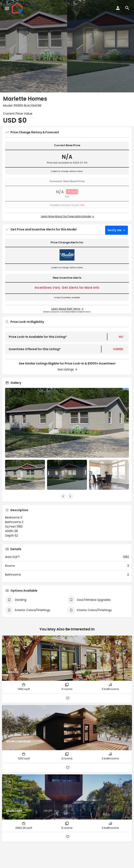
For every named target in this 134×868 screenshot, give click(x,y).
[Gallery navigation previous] (64, 496)
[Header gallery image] (34, 46)
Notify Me (115, 230)
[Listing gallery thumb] (67, 423)
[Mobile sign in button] (118, 8)
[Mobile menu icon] (7, 8)
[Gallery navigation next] (71, 496)
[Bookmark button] (68, 698)
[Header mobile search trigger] (127, 8)
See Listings (66, 369)
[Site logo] (18, 8)
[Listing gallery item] (25, 475)
